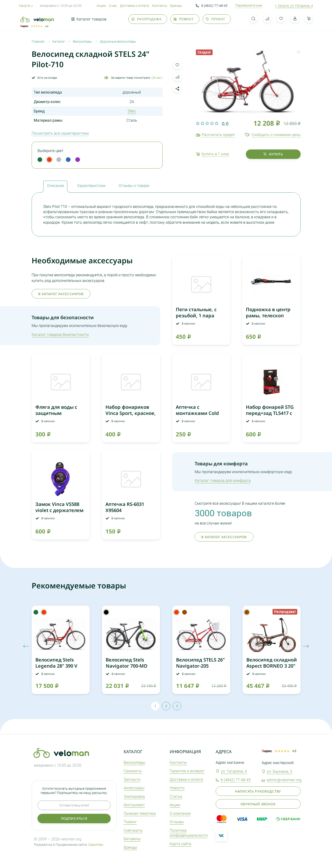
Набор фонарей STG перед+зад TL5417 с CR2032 (270, 413)
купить (273, 154)
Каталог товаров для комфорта (223, 480)
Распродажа (147, 19)
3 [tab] (177, 706)
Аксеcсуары (134, 788)
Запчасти (132, 779)
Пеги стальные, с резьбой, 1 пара (196, 312)
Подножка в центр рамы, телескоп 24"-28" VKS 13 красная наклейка (268, 319)
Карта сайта (181, 844)
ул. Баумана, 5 (279, 771)
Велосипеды (134, 762)
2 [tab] (166, 706)
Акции (101, 6)
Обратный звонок (258, 804)
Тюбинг (130, 822)
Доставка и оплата (134, 6)
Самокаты (133, 771)
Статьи (176, 796)
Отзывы (177, 822)
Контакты (160, 6)
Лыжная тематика (140, 813)
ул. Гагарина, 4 (234, 771)
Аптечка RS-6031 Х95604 (125, 507)
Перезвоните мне (249, 5)
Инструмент (134, 805)
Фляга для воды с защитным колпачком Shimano (60, 413)
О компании (180, 813)
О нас (113, 6)
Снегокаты (133, 830)
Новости (177, 788)
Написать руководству (258, 791)
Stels (132, 111)
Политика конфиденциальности (189, 833)
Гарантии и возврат (187, 771)
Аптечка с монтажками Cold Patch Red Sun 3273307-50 (197, 416)
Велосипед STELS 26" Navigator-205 (200, 663)
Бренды (176, 6)
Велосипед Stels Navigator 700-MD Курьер (127, 666)
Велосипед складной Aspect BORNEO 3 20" (272, 663)
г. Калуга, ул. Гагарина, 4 (294, 6)
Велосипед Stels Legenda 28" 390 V (56, 663)
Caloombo (96, 845)
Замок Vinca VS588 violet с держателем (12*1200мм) (59, 510)
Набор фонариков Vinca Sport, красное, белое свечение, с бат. (131, 416)
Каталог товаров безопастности (60, 335)
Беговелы (132, 839)
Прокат (215, 19)
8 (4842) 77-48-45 (212, 6)
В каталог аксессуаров (61, 294)
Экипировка (134, 796)
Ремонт (184, 19)
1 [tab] (155, 706)
